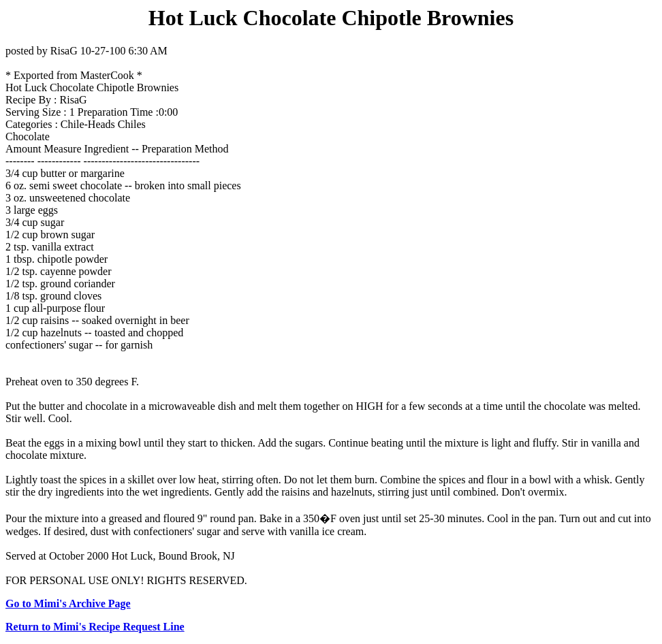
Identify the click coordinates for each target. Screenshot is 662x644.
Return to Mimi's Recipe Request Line (95, 627)
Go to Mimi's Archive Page (68, 603)
